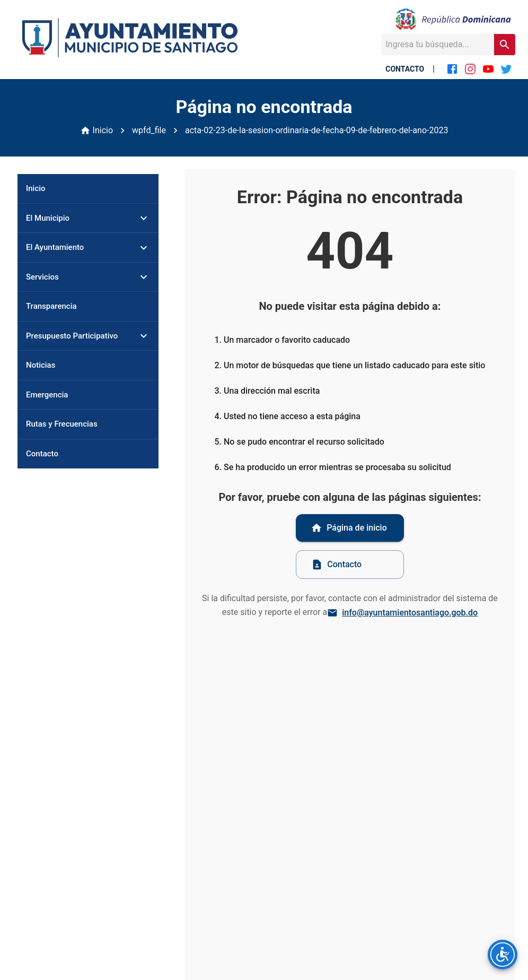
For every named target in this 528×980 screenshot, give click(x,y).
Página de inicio (349, 528)
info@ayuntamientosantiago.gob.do (403, 613)
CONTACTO (405, 69)
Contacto (336, 565)
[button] (88, 219)
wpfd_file (149, 130)
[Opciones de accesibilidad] (503, 955)
